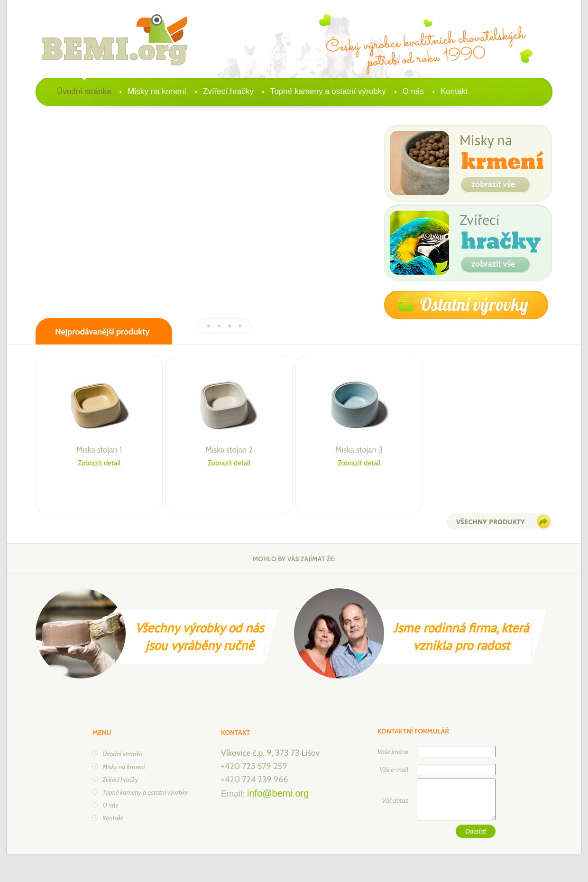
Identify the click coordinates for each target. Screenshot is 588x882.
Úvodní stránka (84, 91)
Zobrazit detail (99, 463)
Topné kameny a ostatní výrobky (328, 91)
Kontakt (454, 91)
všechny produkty (491, 522)
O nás (413, 91)
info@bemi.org (278, 793)
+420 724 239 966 (254, 780)
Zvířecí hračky (228, 91)
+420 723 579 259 (254, 766)
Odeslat (476, 831)
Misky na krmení (157, 91)
